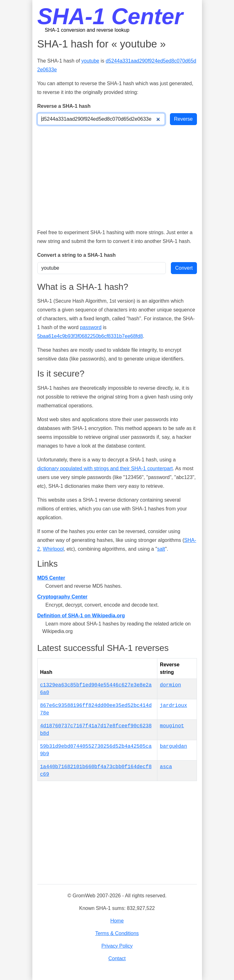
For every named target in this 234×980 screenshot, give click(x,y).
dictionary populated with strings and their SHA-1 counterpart (105, 468)
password (91, 327)
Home (117, 921)
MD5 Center (51, 578)
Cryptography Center (63, 597)
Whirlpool (53, 549)
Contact (117, 958)
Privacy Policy (117, 946)
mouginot (172, 726)
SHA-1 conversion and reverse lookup (87, 30)
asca (166, 767)
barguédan (173, 746)
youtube (90, 61)
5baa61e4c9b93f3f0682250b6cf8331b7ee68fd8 (90, 336)
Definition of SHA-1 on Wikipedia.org (81, 616)
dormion (170, 685)
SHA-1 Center (110, 16)
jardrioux (173, 706)
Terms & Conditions (117, 933)
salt (161, 549)
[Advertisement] (117, 177)
